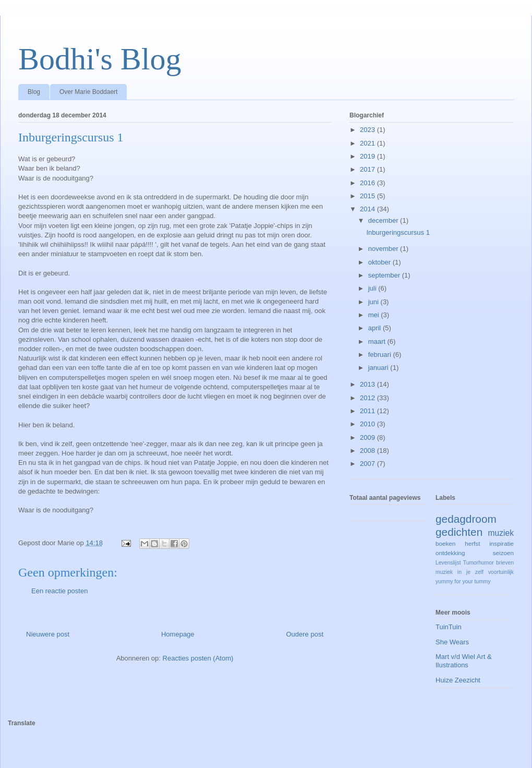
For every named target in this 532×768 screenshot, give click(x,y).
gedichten (459, 532)
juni (374, 302)
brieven (505, 563)
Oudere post (305, 634)
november (384, 249)
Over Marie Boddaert (88, 92)
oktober (380, 262)
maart (378, 341)
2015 (368, 196)
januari (379, 368)
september (385, 275)
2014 (368, 209)
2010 (368, 424)
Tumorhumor (479, 563)
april (376, 328)
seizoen (503, 553)
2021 (368, 143)
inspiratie (501, 543)
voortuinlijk (501, 572)
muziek (501, 533)
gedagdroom (466, 519)
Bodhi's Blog (100, 59)
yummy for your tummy (463, 581)
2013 (368, 384)
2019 (368, 156)
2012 (368, 398)
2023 (368, 130)
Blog (34, 92)
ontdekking (450, 553)
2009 (368, 437)
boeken (445, 543)
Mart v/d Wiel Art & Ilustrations (464, 661)
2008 (368, 451)
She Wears (452, 642)
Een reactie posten (59, 591)
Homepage (178, 634)
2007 (368, 464)
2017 (368, 169)
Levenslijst (448, 563)
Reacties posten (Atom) (198, 658)
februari (381, 355)
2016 (368, 183)
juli (373, 288)
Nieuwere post (48, 634)
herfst (472, 543)
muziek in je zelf (460, 572)
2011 (368, 411)
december (384, 220)
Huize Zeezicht (458, 680)
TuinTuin (449, 627)
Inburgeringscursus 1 (398, 232)
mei (375, 315)
